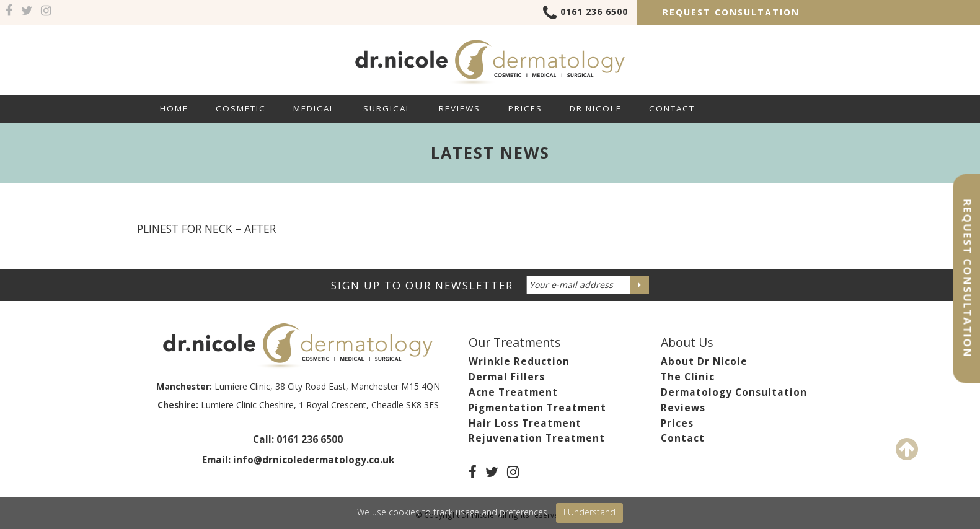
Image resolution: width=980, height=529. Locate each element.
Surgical (387, 108)
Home (174, 108)
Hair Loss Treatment (525, 423)
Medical (314, 108)
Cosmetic (241, 108)
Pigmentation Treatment (537, 408)
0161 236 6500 (585, 14)
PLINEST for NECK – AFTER (206, 229)
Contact (672, 108)
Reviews (460, 108)
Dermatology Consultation (734, 392)
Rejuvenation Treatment (537, 438)
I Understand (589, 512)
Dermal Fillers (507, 377)
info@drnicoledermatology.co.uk (314, 460)
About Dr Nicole (704, 361)
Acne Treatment (513, 392)
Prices (525, 108)
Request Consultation (731, 12)
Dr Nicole (596, 108)
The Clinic (688, 377)
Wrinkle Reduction (519, 361)
